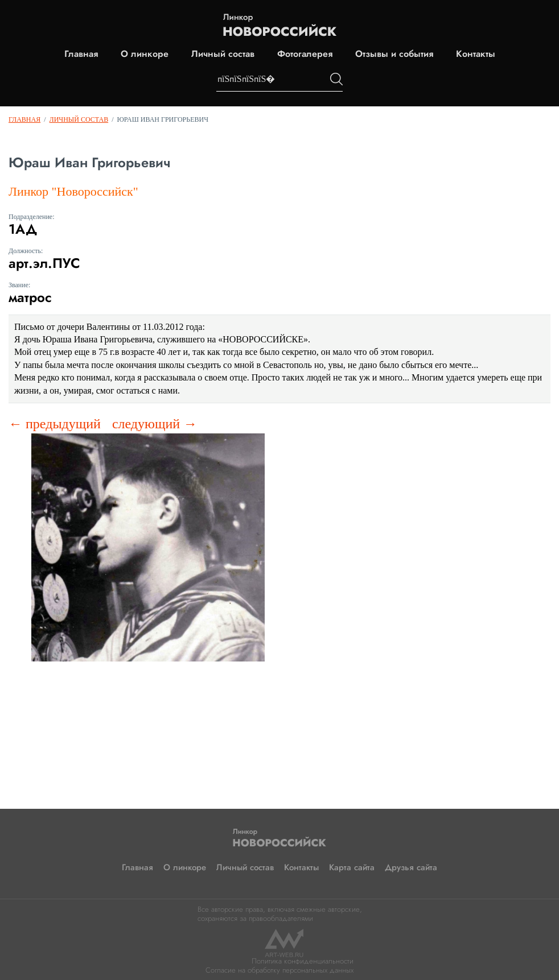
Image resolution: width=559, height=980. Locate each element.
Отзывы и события (394, 54)
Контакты (476, 54)
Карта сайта (352, 867)
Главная (81, 54)
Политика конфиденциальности (303, 961)
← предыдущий (55, 424)
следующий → (155, 424)
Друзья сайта (411, 867)
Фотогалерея (305, 54)
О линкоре (145, 54)
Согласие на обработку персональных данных (279, 970)
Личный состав (223, 54)
